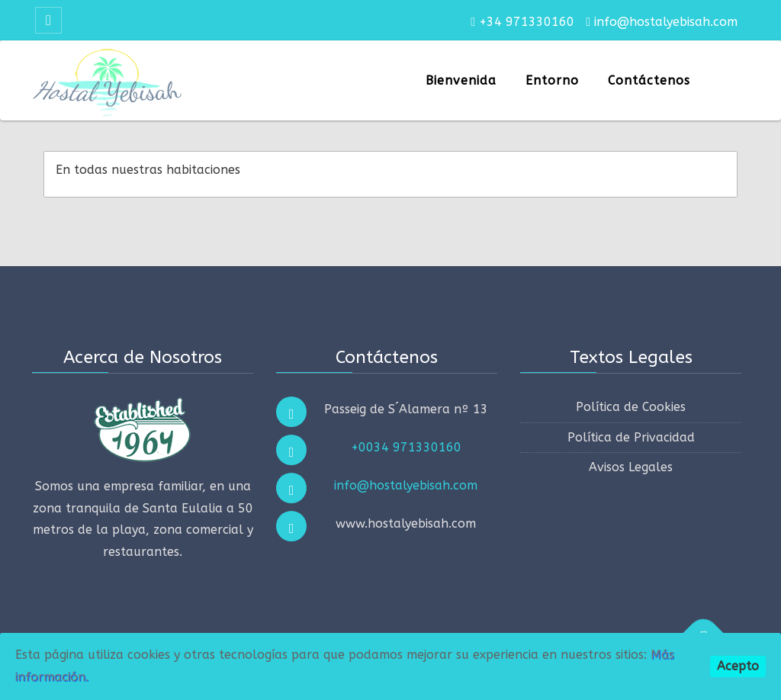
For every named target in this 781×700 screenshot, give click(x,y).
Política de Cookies (631, 407)
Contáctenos (649, 80)
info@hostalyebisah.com (406, 485)
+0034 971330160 (406, 447)
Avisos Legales (631, 467)
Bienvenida (461, 80)
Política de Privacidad (631, 437)
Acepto (738, 666)
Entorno (552, 80)
